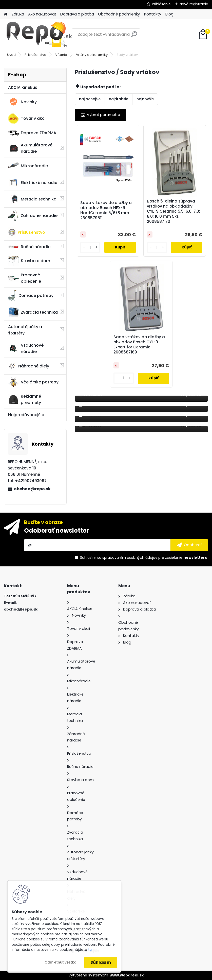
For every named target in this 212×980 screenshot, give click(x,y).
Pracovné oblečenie (25, 278)
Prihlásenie (161, 4)
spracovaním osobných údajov (130, 557)
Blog (169, 14)
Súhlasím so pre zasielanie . (144, 557)
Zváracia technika (33, 312)
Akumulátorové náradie (30, 148)
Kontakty (153, 14)
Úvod (11, 55)
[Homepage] (6, 14)
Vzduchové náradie (26, 348)
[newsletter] (189, 545)
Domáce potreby (31, 296)
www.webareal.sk (127, 975)
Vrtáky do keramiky (92, 55)
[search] (134, 36)
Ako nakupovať (42, 14)
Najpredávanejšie (26, 415)
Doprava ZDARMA (32, 133)
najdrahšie (119, 99)
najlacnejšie (90, 99)
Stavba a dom (29, 261)
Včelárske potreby (33, 382)
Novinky (22, 102)
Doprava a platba (77, 14)
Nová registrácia (194, 4)
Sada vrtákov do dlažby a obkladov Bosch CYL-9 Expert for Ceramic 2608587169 (139, 345)
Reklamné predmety (25, 399)
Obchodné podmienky (119, 14)
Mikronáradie (28, 166)
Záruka (18, 14)
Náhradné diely (29, 366)
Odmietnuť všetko (60, 962)
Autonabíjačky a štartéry (25, 330)
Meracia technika (32, 199)
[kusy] (90, 248)
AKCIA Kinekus (23, 87)
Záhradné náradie (33, 216)
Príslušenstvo (35, 55)
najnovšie (145, 99)
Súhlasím (101, 962)
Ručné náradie (29, 247)
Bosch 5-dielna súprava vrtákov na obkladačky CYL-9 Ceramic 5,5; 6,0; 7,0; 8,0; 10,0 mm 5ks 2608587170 (174, 211)
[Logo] (39, 35)
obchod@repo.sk (32, 489)
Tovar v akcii (27, 119)
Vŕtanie (61, 55)
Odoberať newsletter (57, 530)
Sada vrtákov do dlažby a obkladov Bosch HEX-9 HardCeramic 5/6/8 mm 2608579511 (106, 210)
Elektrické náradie (33, 182)
